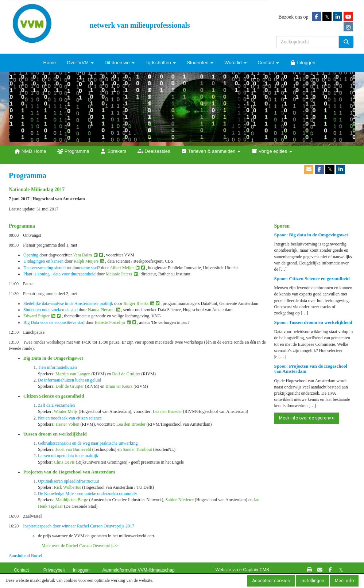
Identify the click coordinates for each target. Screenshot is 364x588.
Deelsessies (154, 151)
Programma (73, 151)
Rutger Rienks (136, 303)
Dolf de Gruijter (126, 374)
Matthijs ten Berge (72, 500)
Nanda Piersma (101, 310)
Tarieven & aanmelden (211, 151)
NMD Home (30, 151)
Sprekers (113, 151)
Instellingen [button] (312, 581)
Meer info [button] (344, 581)
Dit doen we (120, 63)
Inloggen (303, 63)
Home (50, 63)
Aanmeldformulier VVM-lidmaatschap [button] (138, 570)
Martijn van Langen (73, 374)
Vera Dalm (82, 255)
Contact (268, 63)
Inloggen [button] (81, 570)
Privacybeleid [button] (56, 570)
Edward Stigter (36, 316)
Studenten (200, 63)
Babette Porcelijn (110, 322)
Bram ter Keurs (119, 386)
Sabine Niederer (179, 500)
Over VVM (80, 63)
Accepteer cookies (271, 581)
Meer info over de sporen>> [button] (307, 418)
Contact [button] (21, 570)
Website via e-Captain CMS (242, 570)
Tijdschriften (161, 63)
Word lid (235, 63)
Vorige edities (272, 151)
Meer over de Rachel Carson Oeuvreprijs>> (80, 546)
